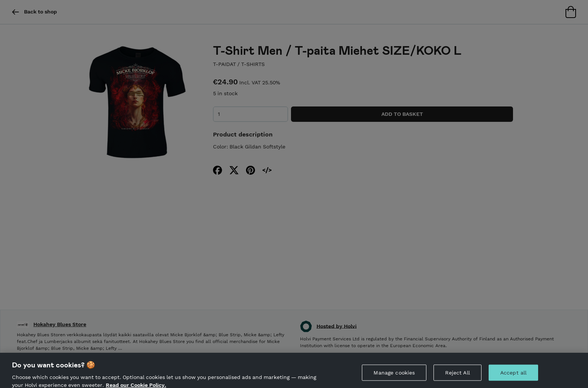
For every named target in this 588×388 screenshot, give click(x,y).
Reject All (457, 375)
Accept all (513, 375)
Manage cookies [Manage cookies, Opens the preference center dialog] (394, 375)
